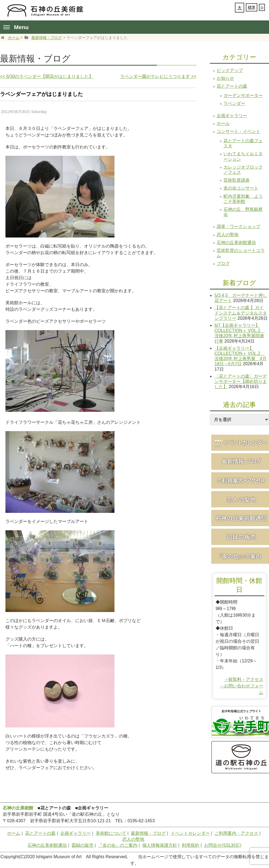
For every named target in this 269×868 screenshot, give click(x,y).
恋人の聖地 (228, 235)
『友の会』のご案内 (118, 845)
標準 (252, 7)
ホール (223, 124)
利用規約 (191, 845)
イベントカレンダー (190, 833)
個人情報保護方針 (160, 845)
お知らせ (225, 78)
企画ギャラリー (232, 116)
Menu (16, 27)
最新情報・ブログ (47, 38)
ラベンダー (234, 103)
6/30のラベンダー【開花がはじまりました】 (47, 76)
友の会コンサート (241, 188)
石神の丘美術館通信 (236, 243)
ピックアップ (230, 70)
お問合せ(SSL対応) (223, 845)
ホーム (14, 38)
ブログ (223, 264)
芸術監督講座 (237, 180)
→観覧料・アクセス (244, 679)
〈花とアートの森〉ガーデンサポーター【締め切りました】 (241, 381)
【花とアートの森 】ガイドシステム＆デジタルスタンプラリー (241, 313)
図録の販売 (83, 845)
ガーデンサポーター (243, 95)
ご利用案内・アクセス (236, 833)
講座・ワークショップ (238, 226)
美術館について (111, 833)
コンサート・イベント (238, 131)
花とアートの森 (232, 86)
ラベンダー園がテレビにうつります (158, 76)
